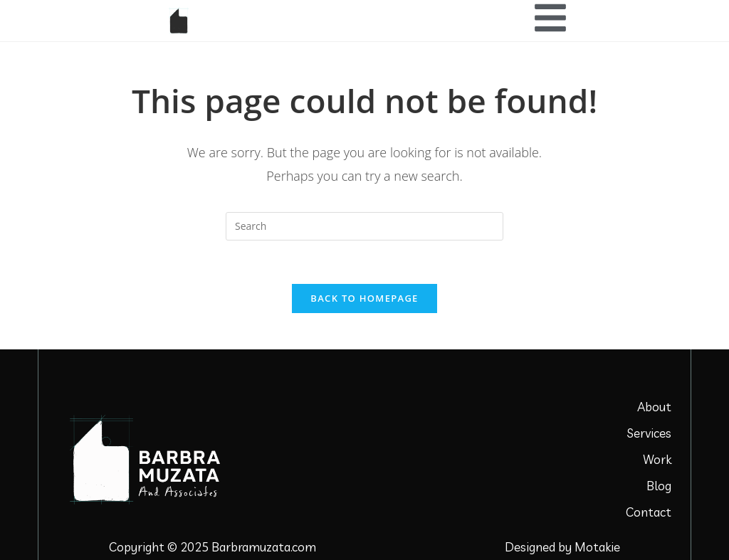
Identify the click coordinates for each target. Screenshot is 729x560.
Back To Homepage (364, 298)
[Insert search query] (364, 226)
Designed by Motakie (562, 547)
